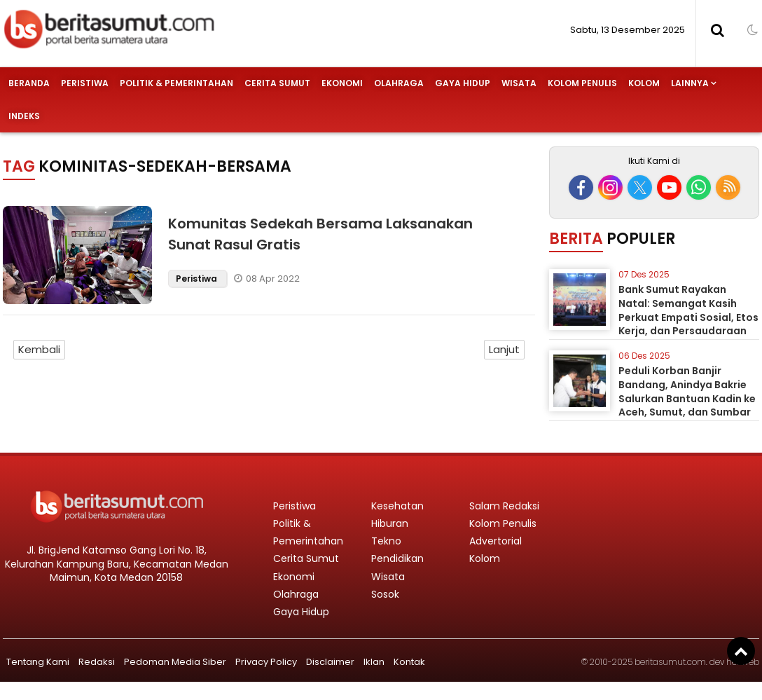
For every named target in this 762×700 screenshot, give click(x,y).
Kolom (644, 83)
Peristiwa (85, 83)
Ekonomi (342, 83)
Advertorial (496, 541)
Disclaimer (330, 662)
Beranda (29, 83)
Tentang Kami (38, 662)
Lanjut (504, 349)
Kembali (39, 349)
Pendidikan (397, 558)
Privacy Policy (266, 662)
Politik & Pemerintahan (176, 83)
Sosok (385, 594)
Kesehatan (397, 506)
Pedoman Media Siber (175, 662)
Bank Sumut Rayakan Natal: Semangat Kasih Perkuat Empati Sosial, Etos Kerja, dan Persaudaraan (688, 310)
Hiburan (390, 523)
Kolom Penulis (582, 83)
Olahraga (399, 83)
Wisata (519, 83)
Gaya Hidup (463, 83)
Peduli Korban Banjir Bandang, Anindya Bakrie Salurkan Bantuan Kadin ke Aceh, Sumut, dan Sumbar (687, 391)
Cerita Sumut (277, 83)
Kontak (409, 662)
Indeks (24, 116)
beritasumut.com (670, 662)
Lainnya (690, 83)
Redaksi (97, 662)
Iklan (374, 662)
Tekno (386, 541)
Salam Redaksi (504, 506)
